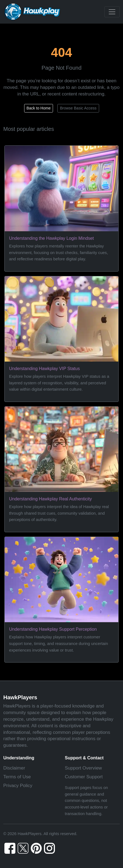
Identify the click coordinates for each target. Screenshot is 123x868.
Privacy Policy (18, 786)
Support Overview (83, 768)
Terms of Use (17, 777)
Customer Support (84, 777)
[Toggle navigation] (112, 12)
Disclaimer (14, 768)
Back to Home (39, 108)
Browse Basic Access (78, 108)
